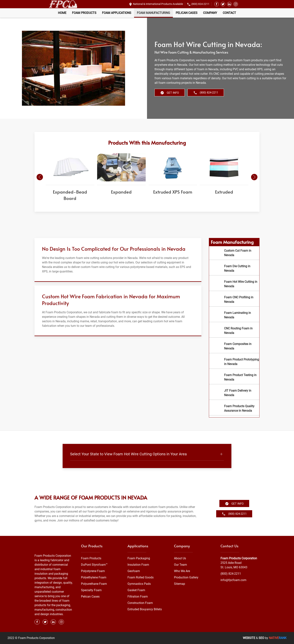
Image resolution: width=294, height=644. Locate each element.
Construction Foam (140, 603)
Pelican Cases (187, 13)
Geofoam (134, 571)
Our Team (180, 565)
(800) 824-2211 (200, 4)
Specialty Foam (91, 590)
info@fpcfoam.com (233, 580)
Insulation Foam (138, 565)
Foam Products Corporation (239, 558)
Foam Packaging (139, 558)
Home (62, 13)
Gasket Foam (136, 590)
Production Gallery (186, 577)
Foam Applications (117, 13)
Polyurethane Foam (94, 584)
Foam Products (84, 13)
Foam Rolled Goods (141, 577)
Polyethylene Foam (94, 577)
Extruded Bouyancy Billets (145, 609)
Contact (229, 13)
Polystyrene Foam (93, 571)
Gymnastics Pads (139, 584)
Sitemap (180, 584)
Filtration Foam (138, 597)
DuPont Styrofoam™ (94, 565)
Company (210, 13)
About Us (180, 558)
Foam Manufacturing (153, 13)
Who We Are (182, 571)
